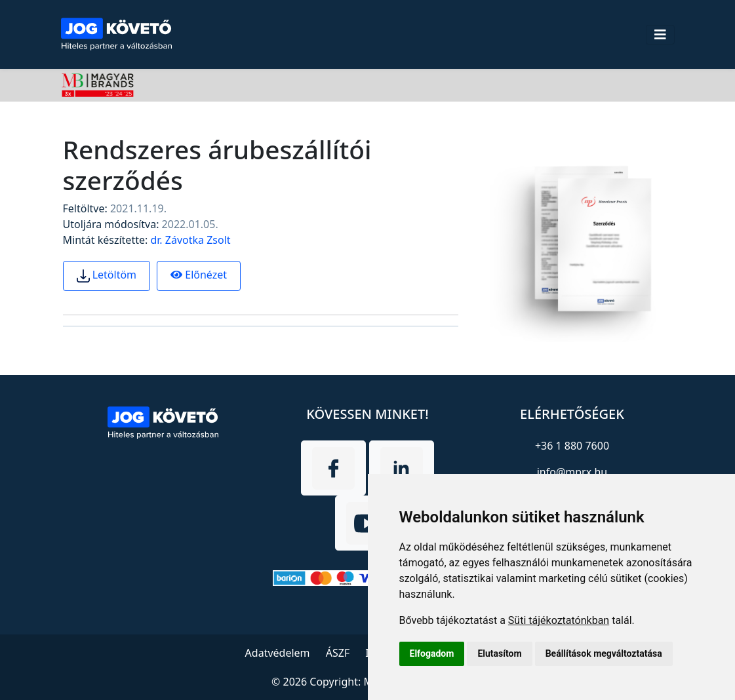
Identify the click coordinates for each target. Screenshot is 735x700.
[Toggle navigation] (660, 35)
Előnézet (199, 275)
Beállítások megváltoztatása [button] (604, 653)
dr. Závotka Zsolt (190, 240)
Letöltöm (107, 275)
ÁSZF (338, 653)
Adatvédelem (278, 653)
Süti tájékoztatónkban (559, 620)
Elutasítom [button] (499, 653)
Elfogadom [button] (432, 653)
